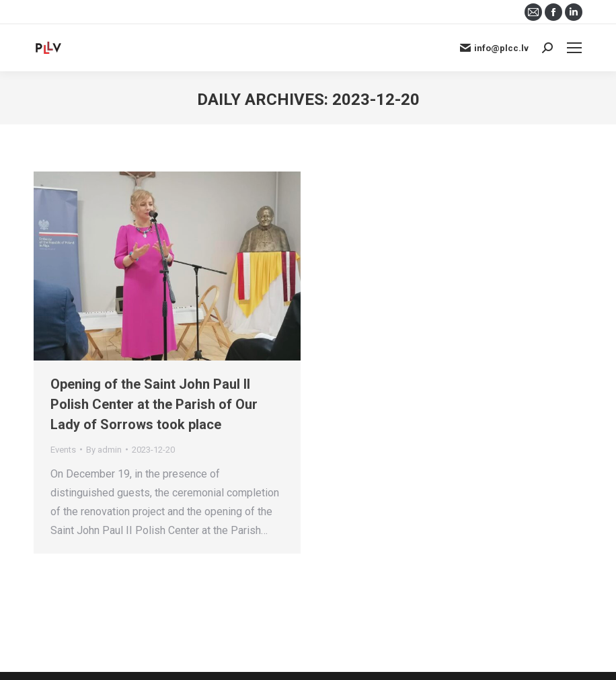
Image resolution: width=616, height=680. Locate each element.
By (104, 450)
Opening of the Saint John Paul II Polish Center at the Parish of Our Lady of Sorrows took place (154, 404)
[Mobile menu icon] (574, 48)
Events (63, 450)
